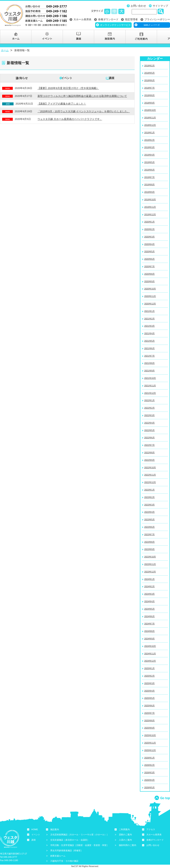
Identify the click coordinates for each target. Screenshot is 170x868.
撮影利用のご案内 (128, 845)
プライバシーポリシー (157, 19)
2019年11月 (150, 207)
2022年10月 (150, 467)
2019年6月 (149, 170)
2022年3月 (149, 415)
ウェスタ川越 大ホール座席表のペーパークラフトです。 (70, 119)
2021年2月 (149, 319)
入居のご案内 (125, 840)
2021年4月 (149, 333)
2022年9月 (149, 460)
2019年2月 (149, 140)
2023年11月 (150, 564)
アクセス (151, 829)
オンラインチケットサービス (115, 25)
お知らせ (22, 78)
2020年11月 (150, 296)
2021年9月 (149, 371)
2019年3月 (149, 147)
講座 (112, 78)
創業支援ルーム (58, 856)
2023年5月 (149, 519)
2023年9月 (149, 549)
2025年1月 (149, 668)
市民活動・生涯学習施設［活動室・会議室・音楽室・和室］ (79, 845)
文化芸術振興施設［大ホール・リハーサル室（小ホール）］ (79, 835)
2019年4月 (149, 155)
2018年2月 (149, 66)
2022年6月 (149, 438)
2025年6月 (149, 706)
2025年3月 (149, 683)
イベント (67, 78)
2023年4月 (149, 512)
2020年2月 (149, 229)
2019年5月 (149, 162)
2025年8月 (149, 721)
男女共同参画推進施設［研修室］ (67, 850)
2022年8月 (149, 453)
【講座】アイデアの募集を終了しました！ (62, 104)
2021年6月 (149, 348)
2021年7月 (149, 356)
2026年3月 (149, 772)
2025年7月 (149, 713)
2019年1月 (149, 133)
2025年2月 (149, 676)
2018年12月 (150, 125)
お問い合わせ (138, 6)
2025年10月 (150, 735)
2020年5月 (149, 251)
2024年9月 (149, 639)
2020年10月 (150, 289)
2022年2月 (149, 408)
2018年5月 (149, 73)
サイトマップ (160, 6)
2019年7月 (149, 177)
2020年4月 (149, 244)
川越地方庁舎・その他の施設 (64, 861)
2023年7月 (149, 534)
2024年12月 (150, 661)
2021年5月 (149, 341)
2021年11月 (150, 386)
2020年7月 (149, 266)
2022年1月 (149, 400)
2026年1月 (149, 758)
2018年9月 (149, 103)
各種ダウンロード (108, 19)
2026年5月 (149, 787)
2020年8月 (149, 274)
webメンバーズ (152, 25)
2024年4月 (149, 601)
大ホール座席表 (82, 19)
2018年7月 (149, 88)
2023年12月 (150, 572)
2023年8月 (149, 542)
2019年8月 (149, 185)
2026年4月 (149, 780)
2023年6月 (149, 527)
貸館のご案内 (125, 835)
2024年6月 (149, 616)
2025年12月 (150, 750)
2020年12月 (150, 304)
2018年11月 (150, 118)
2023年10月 (150, 557)
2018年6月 (149, 80)
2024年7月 (149, 624)
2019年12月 (150, 214)
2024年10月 (150, 646)
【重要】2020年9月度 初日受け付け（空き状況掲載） (68, 88)
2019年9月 (149, 192)
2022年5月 (149, 430)
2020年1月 (149, 222)
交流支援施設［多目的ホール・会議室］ (70, 840)
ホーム (5, 50)
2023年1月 (149, 490)
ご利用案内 (124, 829)
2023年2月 (149, 497)
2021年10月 (150, 378)
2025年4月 (149, 691)
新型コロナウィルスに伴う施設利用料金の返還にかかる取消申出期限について (82, 96)
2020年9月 (149, 281)
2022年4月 (149, 423)
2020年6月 (149, 259)
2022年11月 (150, 475)
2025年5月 (149, 698)
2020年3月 (149, 237)
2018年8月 (149, 95)
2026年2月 (149, 765)
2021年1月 (149, 311)
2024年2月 (149, 586)
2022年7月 (149, 445)
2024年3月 (149, 594)
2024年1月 (149, 579)
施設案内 (55, 829)
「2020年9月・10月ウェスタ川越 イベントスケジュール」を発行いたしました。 (84, 111)
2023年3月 (149, 505)
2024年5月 (149, 609)
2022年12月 (150, 482)
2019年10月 (150, 199)
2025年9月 (149, 728)
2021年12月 (150, 393)
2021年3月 (149, 326)
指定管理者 (131, 19)
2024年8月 (149, 631)
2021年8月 (149, 363)
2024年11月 (150, 654)
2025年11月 (150, 743)
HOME (35, 829)
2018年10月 (150, 110)
